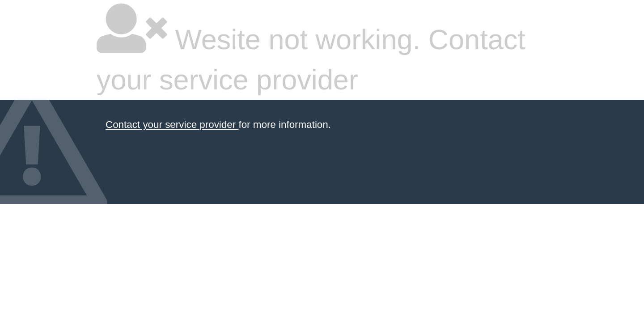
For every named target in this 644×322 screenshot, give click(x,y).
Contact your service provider (172, 125)
